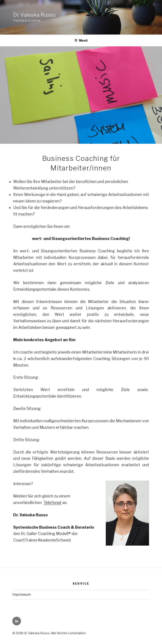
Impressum (22, 594)
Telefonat (52, 503)
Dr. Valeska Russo (34, 15)
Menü (81, 40)
